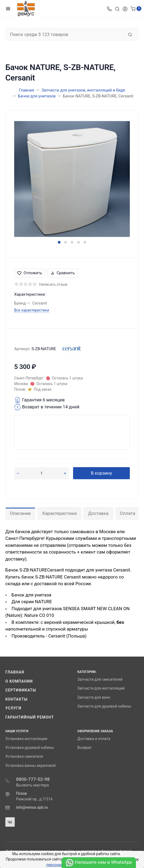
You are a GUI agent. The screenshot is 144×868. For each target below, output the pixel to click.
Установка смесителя (24, 756)
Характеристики (59, 513)
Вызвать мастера (33, 785)
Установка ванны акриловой (31, 766)
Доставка (98, 513)
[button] (59, 242)
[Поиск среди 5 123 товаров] (65, 34)
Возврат (84, 748)
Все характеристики (32, 310)
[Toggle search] (117, 9)
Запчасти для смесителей (100, 679)
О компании (19, 681)
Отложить (30, 273)
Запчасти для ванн (94, 697)
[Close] (136, 859)
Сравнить (63, 273)
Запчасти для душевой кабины (104, 706)
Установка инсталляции (26, 739)
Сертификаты (21, 690)
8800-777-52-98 (33, 779)
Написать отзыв (53, 284)
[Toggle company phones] (109, 9)
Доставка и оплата (94, 739)
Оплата (128, 513)
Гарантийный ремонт (30, 717)
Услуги (13, 708)
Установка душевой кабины (30, 748)
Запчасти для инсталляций (101, 688)
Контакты (16, 699)
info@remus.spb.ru (32, 807)
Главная (15, 672)
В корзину (101, 473)
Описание (20, 513)
